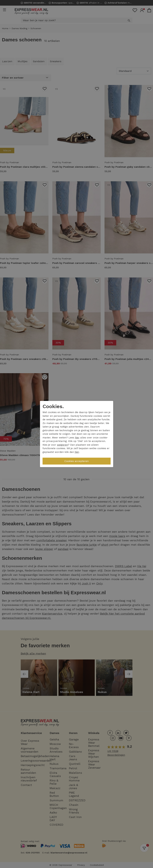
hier (77, 438)
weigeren (62, 445)
